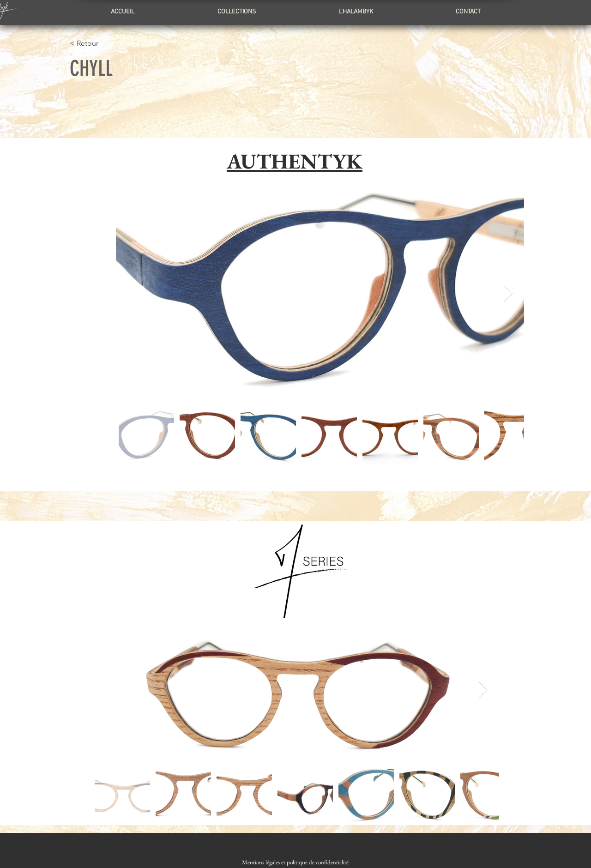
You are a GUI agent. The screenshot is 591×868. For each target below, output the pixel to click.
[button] (295, 862)
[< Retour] (117, 43)
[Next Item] (508, 293)
